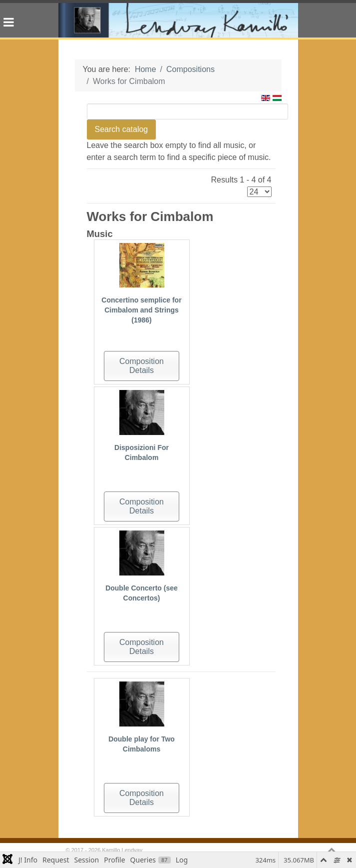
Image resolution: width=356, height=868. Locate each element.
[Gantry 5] (178, 20)
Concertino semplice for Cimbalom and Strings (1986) (141, 310)
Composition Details (142, 366)
